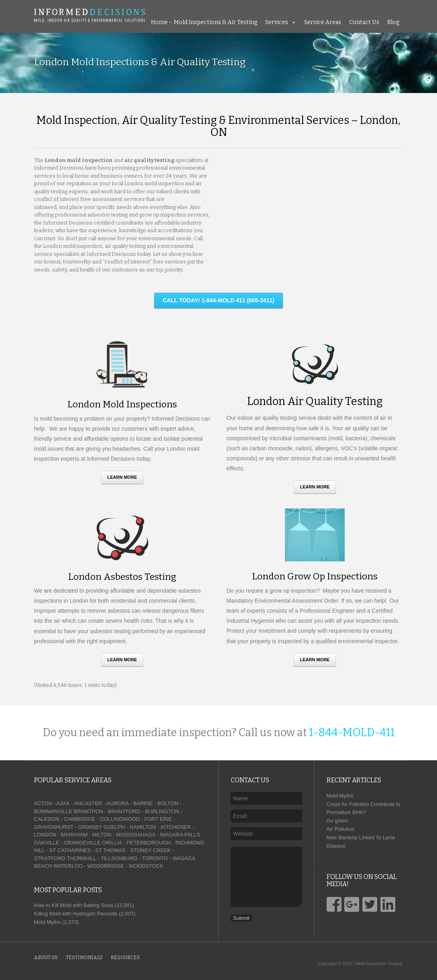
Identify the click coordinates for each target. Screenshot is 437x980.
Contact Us (364, 22)
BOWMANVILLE (53, 811)
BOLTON (168, 803)
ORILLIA (112, 843)
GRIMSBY (90, 827)
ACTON (43, 803)
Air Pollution (340, 829)
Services (277, 22)
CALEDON (47, 819)
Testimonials (84, 958)
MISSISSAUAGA (136, 835)
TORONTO (155, 858)
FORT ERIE (158, 819)
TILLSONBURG (119, 858)
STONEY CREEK (150, 850)
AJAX (63, 803)
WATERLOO (68, 866)
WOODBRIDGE (106, 866)
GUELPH (114, 827)
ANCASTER (88, 803)
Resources (125, 958)
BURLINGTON (162, 811)
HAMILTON (143, 827)
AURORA (118, 803)
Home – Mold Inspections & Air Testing (204, 22)
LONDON (45, 835)
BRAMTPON (88, 811)
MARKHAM (74, 835)
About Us (46, 958)
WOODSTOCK (146, 866)
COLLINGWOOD (120, 819)
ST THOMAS (110, 850)
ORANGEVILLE (82, 843)
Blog (393, 22)
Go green (337, 821)
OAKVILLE (47, 843)
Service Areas (323, 22)
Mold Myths (340, 796)
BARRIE (143, 803)
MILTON (102, 835)
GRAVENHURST (54, 827)
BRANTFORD (124, 811)
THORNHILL (81, 858)
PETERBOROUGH (149, 843)
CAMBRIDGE (80, 819)
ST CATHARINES (70, 850)
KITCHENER (176, 827)
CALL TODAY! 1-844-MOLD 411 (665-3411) (218, 300)
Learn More (122, 477)
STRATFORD (50, 858)
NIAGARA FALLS (180, 835)
